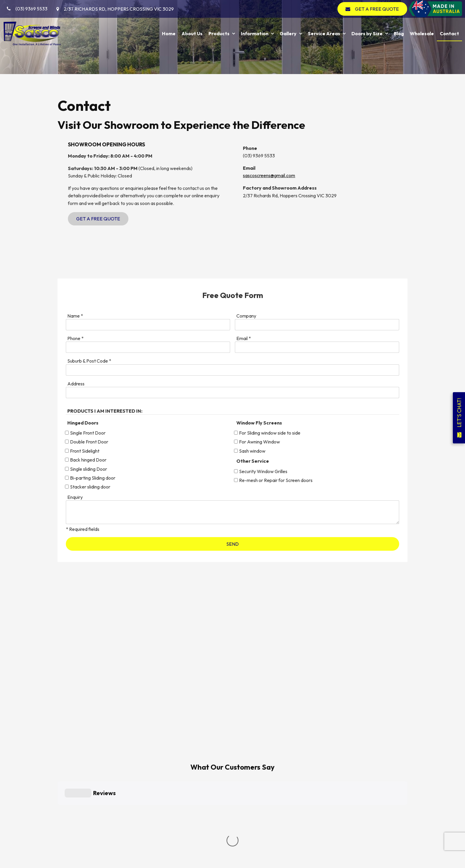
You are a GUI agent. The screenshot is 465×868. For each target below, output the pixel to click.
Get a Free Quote (98, 219)
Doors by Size (367, 33)
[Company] (317, 325)
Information (255, 33)
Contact (449, 33)
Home (169, 33)
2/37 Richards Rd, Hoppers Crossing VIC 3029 (119, 9)
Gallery (288, 33)
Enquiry (75, 497)
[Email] (317, 347)
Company (246, 316)
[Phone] (148, 347)
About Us (192, 33)
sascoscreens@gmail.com (269, 175)
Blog (399, 33)
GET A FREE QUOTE (377, 9)
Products (219, 33)
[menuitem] (72, 801)
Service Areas (324, 33)
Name (75, 316)
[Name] (148, 325)
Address (76, 384)
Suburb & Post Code (89, 361)
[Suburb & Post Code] (232, 370)
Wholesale (422, 33)
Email (244, 338)
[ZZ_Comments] (232, 512)
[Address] (232, 393)
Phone (75, 338)
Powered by (28, 864)
